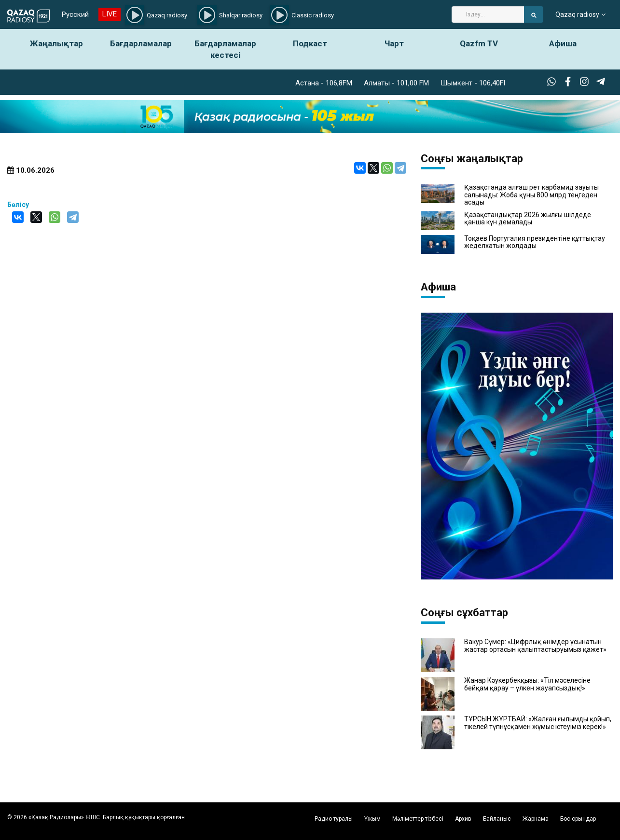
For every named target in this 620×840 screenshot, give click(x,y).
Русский (75, 14)
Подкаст (310, 43)
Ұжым (372, 819)
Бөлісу (18, 205)
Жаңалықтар (56, 43)
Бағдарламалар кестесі (225, 49)
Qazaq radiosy (577, 14)
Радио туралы (334, 819)
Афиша (563, 43)
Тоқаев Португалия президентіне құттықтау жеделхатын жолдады (535, 242)
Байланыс (497, 819)
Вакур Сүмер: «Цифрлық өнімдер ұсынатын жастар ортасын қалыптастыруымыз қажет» (535, 646)
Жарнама (536, 819)
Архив (463, 819)
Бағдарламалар (141, 43)
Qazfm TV (479, 43)
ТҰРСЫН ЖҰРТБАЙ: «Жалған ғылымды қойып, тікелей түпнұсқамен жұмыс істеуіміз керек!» (538, 723)
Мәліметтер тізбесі (418, 819)
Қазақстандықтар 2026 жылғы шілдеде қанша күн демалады (528, 219)
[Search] (488, 14)
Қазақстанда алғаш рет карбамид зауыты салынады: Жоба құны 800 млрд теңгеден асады (531, 195)
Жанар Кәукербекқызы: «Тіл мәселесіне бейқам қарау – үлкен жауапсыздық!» (527, 684)
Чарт (394, 43)
